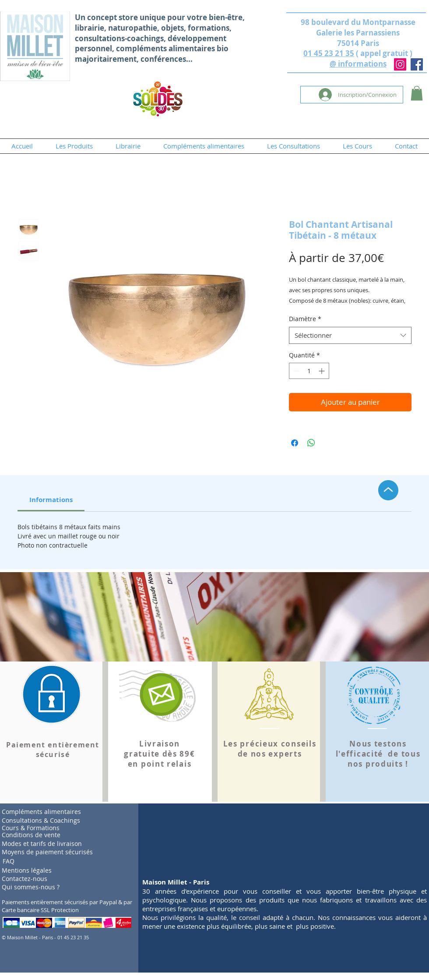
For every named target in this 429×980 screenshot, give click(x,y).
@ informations (358, 64)
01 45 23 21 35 (329, 53)
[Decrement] (296, 371)
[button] (417, 93)
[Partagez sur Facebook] (295, 443)
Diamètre (305, 319)
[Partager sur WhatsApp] (311, 443)
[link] (51, 500)
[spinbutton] (309, 371)
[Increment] (322, 371)
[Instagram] (400, 64)
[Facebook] (417, 64)
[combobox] (350, 335)
